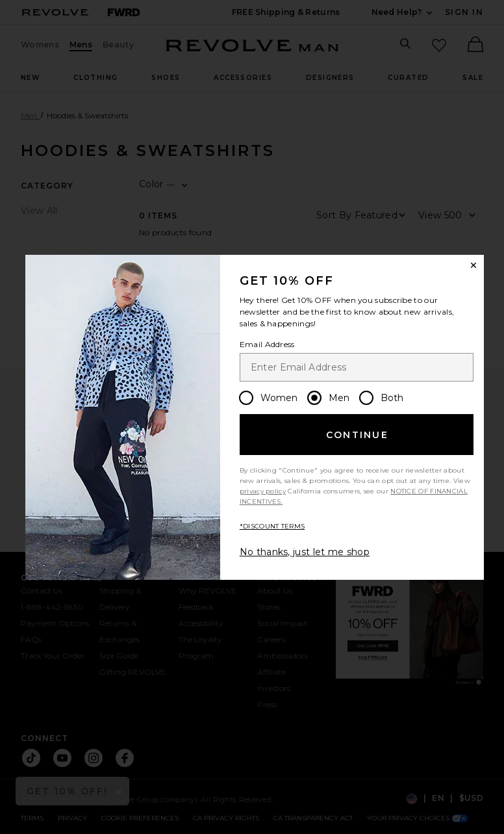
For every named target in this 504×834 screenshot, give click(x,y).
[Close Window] (473, 265)
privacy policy (263, 491)
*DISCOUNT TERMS (272, 526)
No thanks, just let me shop (305, 552)
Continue (357, 435)
